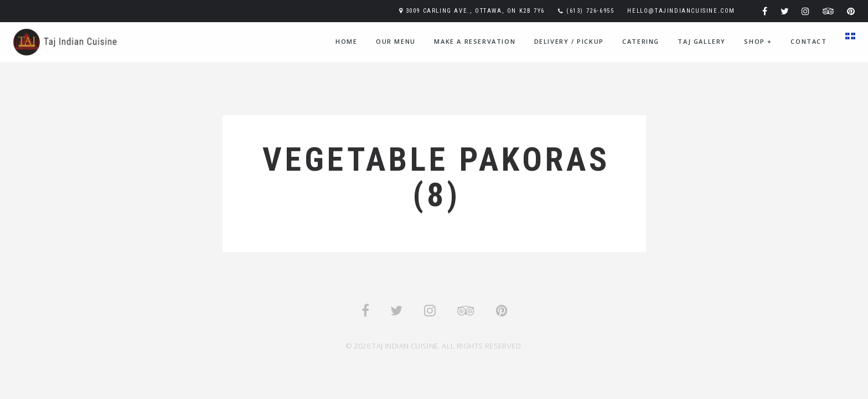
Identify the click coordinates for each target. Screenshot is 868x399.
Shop (758, 41)
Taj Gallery (702, 41)
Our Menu (396, 41)
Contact (808, 41)
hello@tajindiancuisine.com (681, 11)
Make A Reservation (475, 41)
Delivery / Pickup (569, 41)
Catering (641, 41)
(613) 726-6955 (590, 11)
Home (346, 41)
